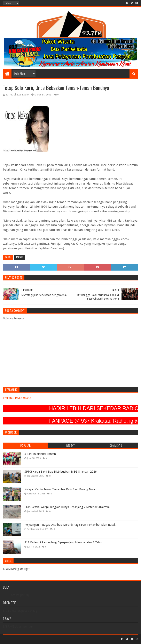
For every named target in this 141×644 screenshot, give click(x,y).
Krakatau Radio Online (17, 398)
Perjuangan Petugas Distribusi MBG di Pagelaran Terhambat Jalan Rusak (70, 525)
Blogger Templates (49, 639)
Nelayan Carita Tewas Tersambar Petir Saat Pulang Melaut (61, 489)
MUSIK (20, 257)
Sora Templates (26, 639)
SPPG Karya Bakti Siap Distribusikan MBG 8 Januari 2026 (61, 472)
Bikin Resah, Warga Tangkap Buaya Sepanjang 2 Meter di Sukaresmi (67, 507)
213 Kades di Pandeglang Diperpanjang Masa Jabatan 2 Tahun (64, 542)
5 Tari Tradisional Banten (40, 454)
